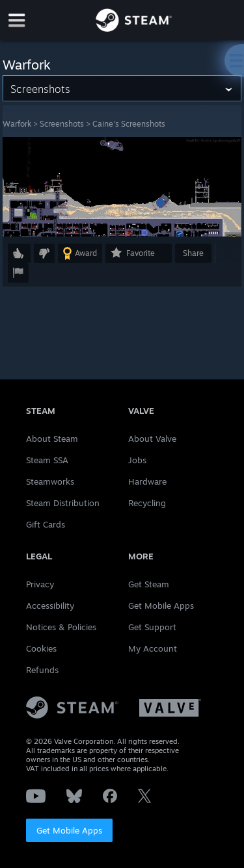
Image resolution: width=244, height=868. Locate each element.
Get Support (152, 627)
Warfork (17, 124)
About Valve (152, 439)
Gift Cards (46, 524)
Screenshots (62, 124)
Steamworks (50, 481)
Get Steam (149, 584)
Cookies (41, 648)
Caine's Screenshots (129, 124)
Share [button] (193, 253)
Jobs (137, 460)
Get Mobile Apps (69, 830)
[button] (19, 253)
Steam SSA (47, 460)
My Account (153, 648)
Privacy (40, 584)
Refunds (42, 670)
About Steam (52, 439)
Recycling (147, 503)
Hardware (147, 481)
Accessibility (50, 606)
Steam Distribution (63, 503)
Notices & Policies (61, 627)
